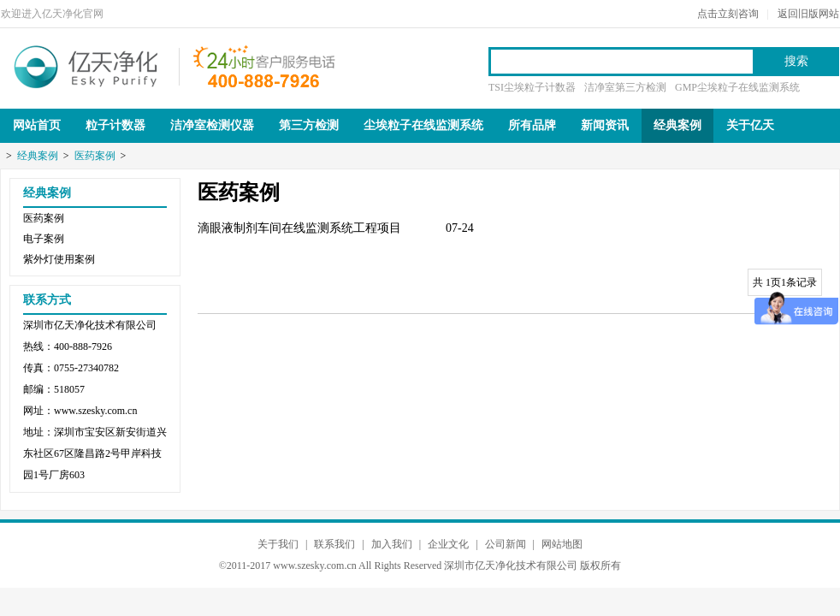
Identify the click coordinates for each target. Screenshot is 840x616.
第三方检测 (309, 125)
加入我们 (392, 544)
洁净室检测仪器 (212, 125)
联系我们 (334, 544)
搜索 (796, 61)
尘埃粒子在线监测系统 (423, 125)
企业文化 (448, 544)
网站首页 (37, 125)
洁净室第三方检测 (625, 87)
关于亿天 (750, 125)
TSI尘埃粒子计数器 (532, 87)
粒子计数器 (115, 125)
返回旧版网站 (808, 14)
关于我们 (278, 544)
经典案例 (677, 125)
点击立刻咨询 (728, 14)
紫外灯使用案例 (59, 259)
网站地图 (562, 544)
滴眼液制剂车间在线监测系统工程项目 (299, 228)
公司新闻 (506, 544)
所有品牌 (532, 125)
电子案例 (44, 239)
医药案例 (95, 156)
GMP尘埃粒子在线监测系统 (737, 87)
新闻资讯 (605, 125)
